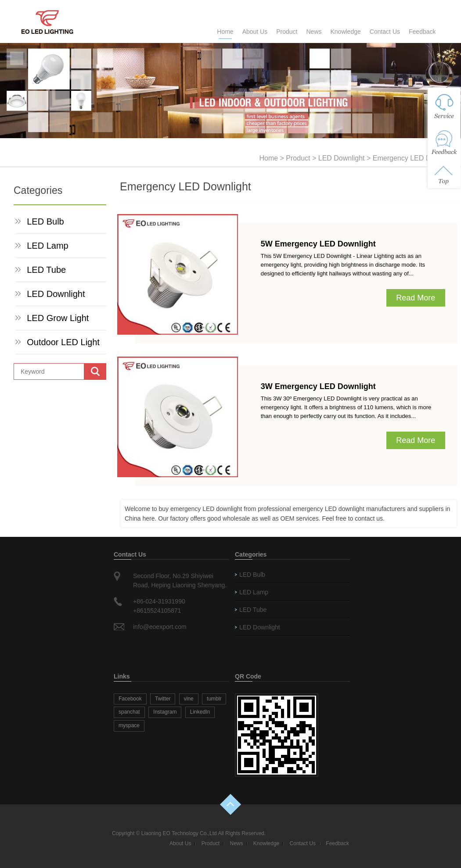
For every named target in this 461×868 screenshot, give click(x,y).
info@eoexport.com (160, 627)
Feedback (422, 32)
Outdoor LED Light (63, 342)
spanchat (129, 712)
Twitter (163, 699)
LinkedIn (200, 712)
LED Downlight (342, 158)
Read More (416, 298)
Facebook (130, 699)
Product (287, 32)
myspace (129, 725)
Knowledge (345, 32)
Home (225, 32)
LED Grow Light (58, 318)
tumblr (214, 699)
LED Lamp (48, 246)
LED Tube (46, 270)
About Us (255, 32)
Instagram (165, 712)
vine (189, 699)
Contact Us (385, 32)
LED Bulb (45, 221)
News (314, 32)
